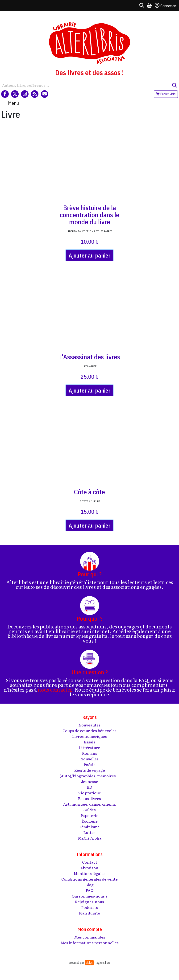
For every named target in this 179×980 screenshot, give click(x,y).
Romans (90, 753)
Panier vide (166, 94)
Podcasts (90, 907)
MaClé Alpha (90, 838)
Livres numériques (89, 736)
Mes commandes (90, 937)
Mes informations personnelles (89, 943)
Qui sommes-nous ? (90, 896)
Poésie (90, 764)
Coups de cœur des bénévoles (89, 730)
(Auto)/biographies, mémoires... (89, 776)
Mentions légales (89, 873)
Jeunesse (90, 781)
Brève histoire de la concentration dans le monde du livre (89, 215)
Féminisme (89, 827)
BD (90, 787)
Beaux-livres (89, 798)
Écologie (90, 821)
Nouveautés (89, 725)
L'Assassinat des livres (90, 357)
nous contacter (55, 689)
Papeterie (89, 815)
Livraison (89, 868)
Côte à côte (89, 492)
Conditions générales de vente (89, 879)
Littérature (89, 747)
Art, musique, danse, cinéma (89, 804)
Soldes (90, 810)
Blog (89, 885)
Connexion (165, 6)
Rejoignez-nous (89, 902)
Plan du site (89, 913)
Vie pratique (89, 793)
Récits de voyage (90, 770)
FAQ (90, 890)
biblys (89, 963)
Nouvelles (89, 759)
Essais (90, 742)
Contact (90, 862)
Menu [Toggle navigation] (13, 103)
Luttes (89, 832)
